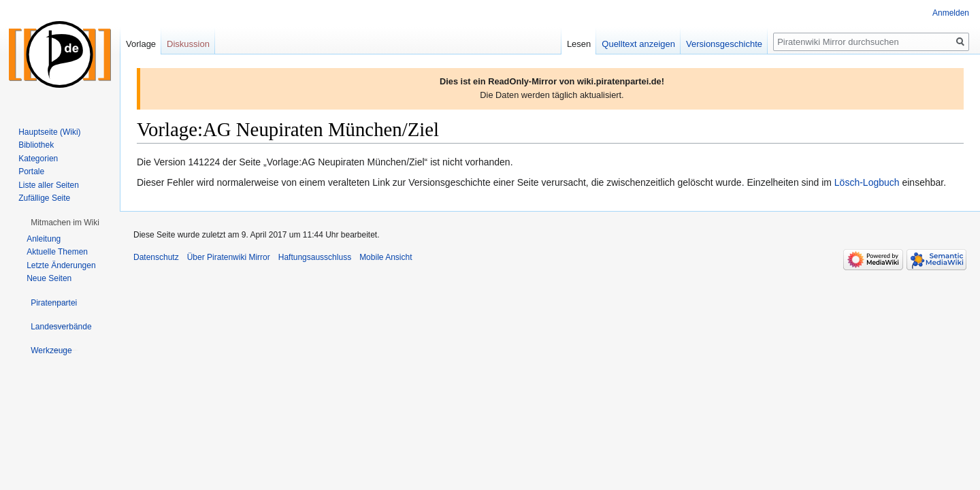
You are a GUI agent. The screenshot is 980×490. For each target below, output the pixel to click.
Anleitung (44, 239)
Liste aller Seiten (49, 185)
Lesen (579, 44)
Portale (31, 171)
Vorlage (141, 44)
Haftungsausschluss (315, 257)
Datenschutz (156, 257)
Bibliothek (36, 145)
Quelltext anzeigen (638, 44)
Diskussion (188, 44)
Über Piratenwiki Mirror (229, 257)
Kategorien (38, 159)
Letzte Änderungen (61, 265)
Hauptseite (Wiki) (49, 132)
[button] (65, 223)
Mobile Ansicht (386, 257)
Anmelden (951, 13)
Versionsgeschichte (724, 44)
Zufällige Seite (44, 198)
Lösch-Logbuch (867, 182)
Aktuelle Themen (57, 252)
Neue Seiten (49, 278)
